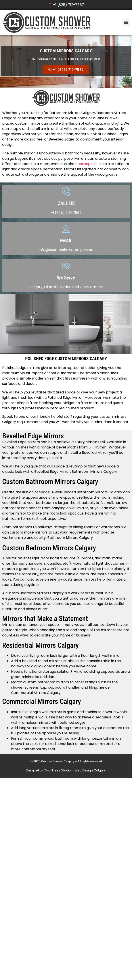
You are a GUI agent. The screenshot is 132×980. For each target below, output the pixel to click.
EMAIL (66, 241)
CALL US (66, 203)
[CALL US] (66, 191)
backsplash (87, 164)
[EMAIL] (66, 229)
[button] (126, 22)
